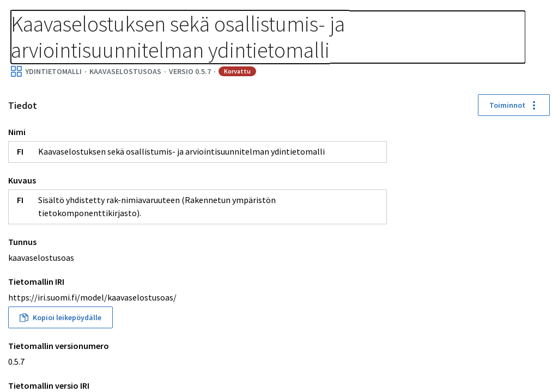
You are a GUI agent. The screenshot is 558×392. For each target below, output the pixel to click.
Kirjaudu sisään (502, 22)
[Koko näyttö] (541, 188)
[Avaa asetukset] (541, 266)
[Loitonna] (541, 168)
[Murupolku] (176, 19)
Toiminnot (196, 158)
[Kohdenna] (541, 227)
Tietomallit (33, 12)
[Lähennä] (541, 149)
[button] (443, 360)
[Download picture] (541, 247)
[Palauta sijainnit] (541, 207)
